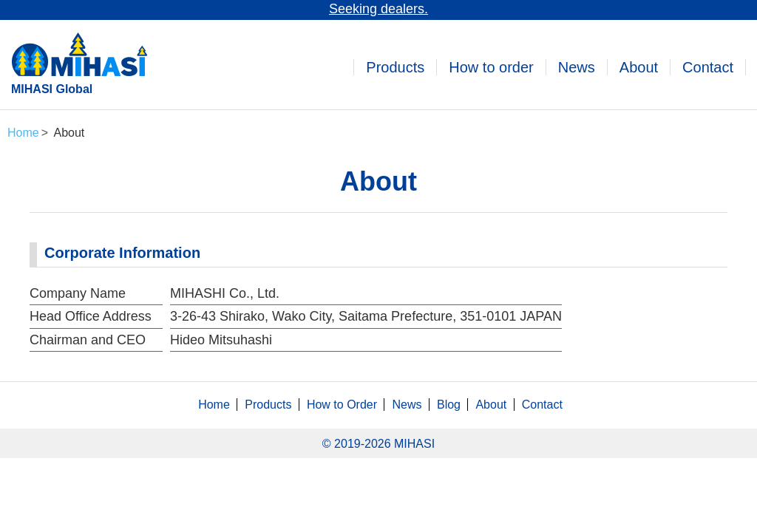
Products (395, 67)
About (639, 67)
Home (214, 405)
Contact (708, 67)
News (577, 67)
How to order (491, 67)
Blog (449, 405)
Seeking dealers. (378, 9)
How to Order (342, 405)
